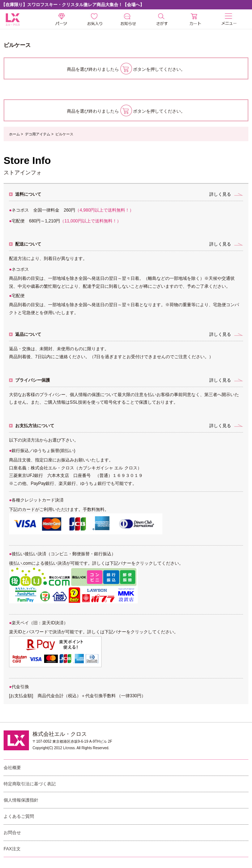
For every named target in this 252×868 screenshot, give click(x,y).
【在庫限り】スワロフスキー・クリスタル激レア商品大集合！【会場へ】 (73, 5)
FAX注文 (12, 849)
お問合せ (12, 833)
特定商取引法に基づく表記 (30, 784)
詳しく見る (220, 194)
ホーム (14, 134)
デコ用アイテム (38, 134)
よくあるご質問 (19, 816)
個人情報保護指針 (21, 800)
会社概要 (12, 768)
